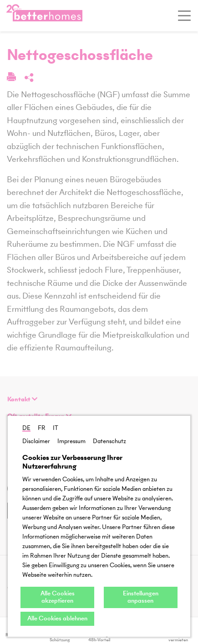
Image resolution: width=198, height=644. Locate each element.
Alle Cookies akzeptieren (58, 597)
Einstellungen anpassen (141, 597)
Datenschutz (109, 441)
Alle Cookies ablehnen (57, 618)
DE (26, 428)
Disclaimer (36, 441)
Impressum (71, 441)
